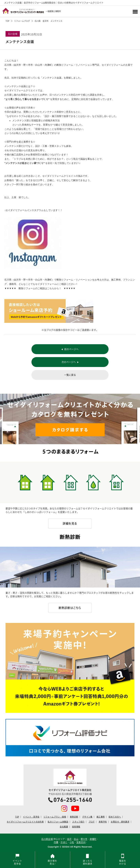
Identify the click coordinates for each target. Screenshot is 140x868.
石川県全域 (47, 839)
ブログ (92, 822)
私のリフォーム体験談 (58, 822)
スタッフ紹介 (78, 822)
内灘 (56, 842)
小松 (72, 842)
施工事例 (101, 817)
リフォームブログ (22, 21)
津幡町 (93, 839)
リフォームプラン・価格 (55, 817)
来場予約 (103, 822)
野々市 (84, 839)
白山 (76, 839)
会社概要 (64, 827)
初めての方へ (115, 817)
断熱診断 (74, 817)
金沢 (69, 839)
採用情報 (76, 827)
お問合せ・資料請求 (120, 822)
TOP (7, 21)
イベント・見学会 (31, 817)
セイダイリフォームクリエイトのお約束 (25, 822)
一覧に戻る (70, 375)
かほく (64, 842)
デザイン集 (87, 817)
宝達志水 (81, 842)
